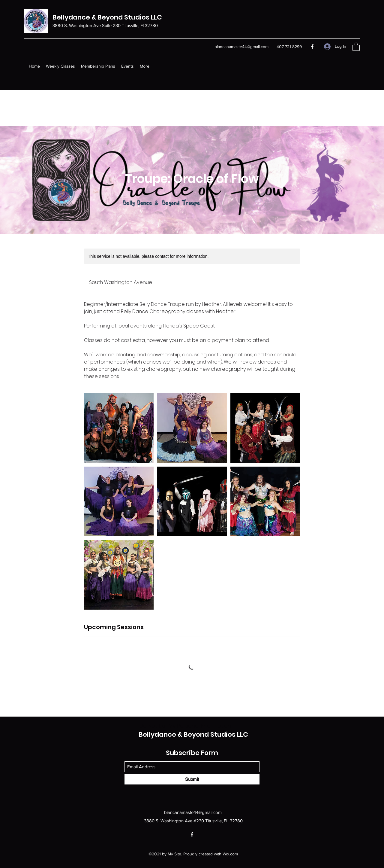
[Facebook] (312, 47)
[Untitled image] (119, 428)
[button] (356, 46)
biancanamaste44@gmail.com (241, 47)
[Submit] (192, 779)
